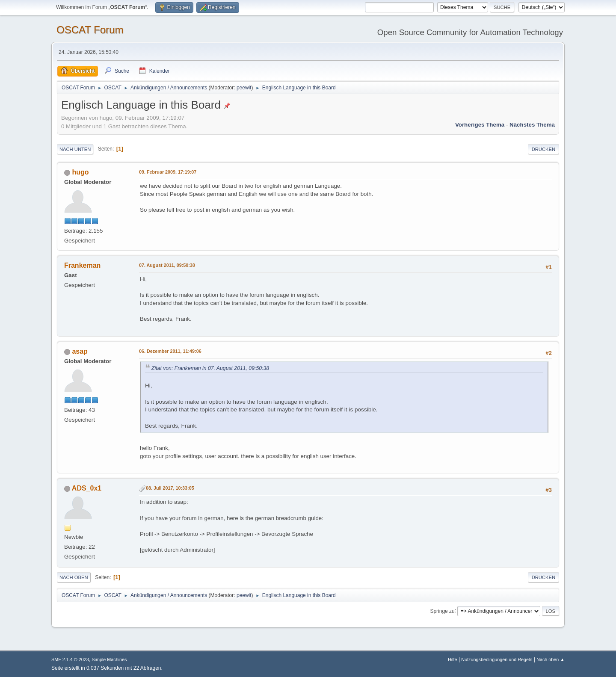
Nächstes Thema (532, 125)
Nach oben (74, 577)
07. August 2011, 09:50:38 (167, 265)
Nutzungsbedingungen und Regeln (497, 659)
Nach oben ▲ (551, 659)
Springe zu (442, 611)
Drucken (543, 149)
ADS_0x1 (87, 488)
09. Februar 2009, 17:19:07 (168, 172)
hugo (80, 172)
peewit (244, 88)
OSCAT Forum (90, 30)
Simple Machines (109, 659)
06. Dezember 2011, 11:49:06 (170, 351)
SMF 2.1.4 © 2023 (70, 659)
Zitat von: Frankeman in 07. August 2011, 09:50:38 (210, 368)
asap (80, 351)
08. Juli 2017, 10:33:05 (170, 488)
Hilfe (453, 659)
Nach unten (75, 149)
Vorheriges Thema (480, 125)
